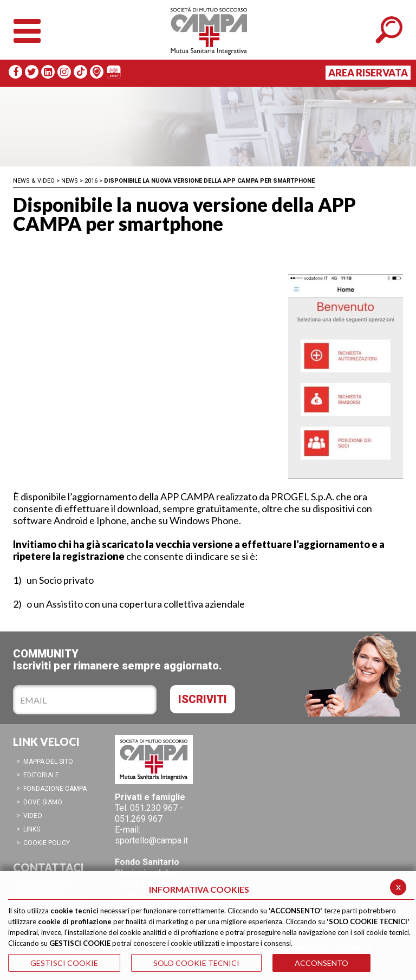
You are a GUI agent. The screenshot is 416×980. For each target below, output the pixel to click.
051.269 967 (139, 819)
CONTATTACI (48, 867)
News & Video (34, 181)
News (70, 181)
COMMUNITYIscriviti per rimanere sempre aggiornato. (118, 659)
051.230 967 (154, 808)
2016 (91, 181)
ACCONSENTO (321, 963)
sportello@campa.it (151, 840)
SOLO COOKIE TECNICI (196, 963)
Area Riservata (368, 73)
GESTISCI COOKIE (64, 963)
